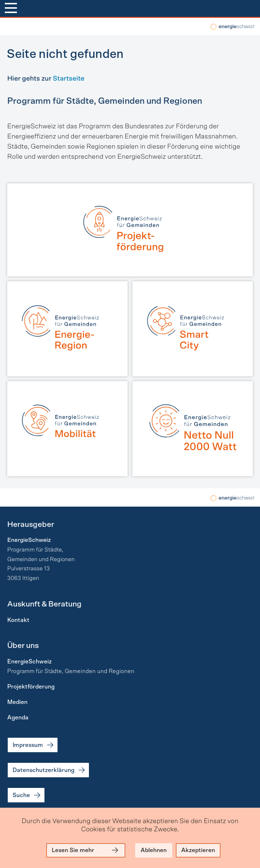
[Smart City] (193, 329)
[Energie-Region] (67, 329)
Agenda (18, 717)
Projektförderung (31, 687)
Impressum (34, 745)
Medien (17, 702)
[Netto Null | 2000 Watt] (193, 429)
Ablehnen (154, 850)
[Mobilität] (67, 429)
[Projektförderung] (130, 230)
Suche (27, 795)
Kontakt (18, 620)
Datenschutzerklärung (50, 770)
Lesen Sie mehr (86, 850)
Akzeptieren (198, 850)
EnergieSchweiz (29, 661)
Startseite (68, 79)
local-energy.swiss (232, 27)
